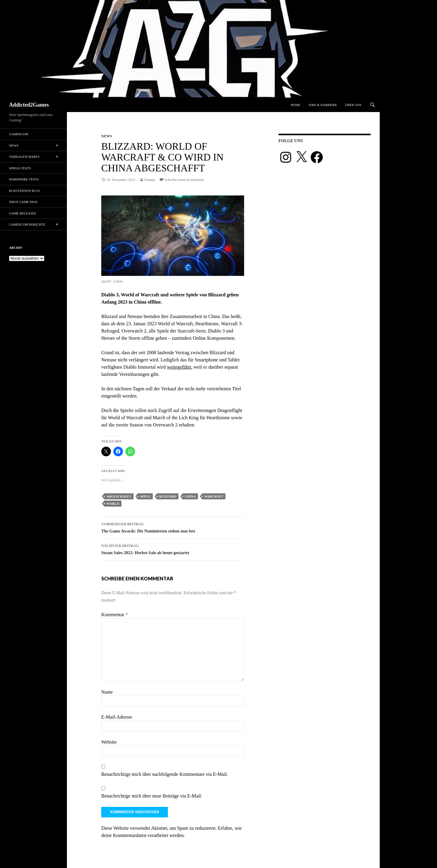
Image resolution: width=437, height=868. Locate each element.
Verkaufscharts (24, 157)
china (190, 496)
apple (145, 496)
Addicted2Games (29, 105)
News (107, 136)
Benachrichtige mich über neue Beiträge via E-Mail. (152, 796)
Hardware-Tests (24, 179)
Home (295, 105)
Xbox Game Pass (23, 202)
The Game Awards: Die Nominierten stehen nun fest (173, 527)
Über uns (353, 105)
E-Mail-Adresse (117, 717)
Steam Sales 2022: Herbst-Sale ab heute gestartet (173, 549)
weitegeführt (179, 367)
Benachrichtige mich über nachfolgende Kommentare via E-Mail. (165, 774)
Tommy (150, 180)
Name (107, 692)
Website (109, 742)
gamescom (19, 134)
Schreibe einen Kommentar (184, 180)
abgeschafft (119, 496)
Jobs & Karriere (323, 105)
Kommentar (115, 615)
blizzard (168, 496)
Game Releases (23, 213)
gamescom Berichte (27, 224)
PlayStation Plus (24, 191)
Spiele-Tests (20, 168)
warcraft (214, 496)
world (113, 504)
